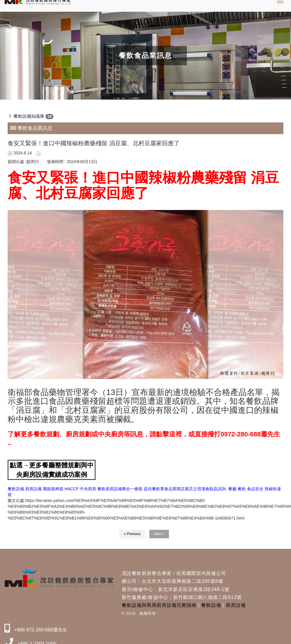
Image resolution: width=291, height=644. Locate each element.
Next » (159, 534)
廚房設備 (236, 605)
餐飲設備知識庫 (29, 116)
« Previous (132, 534)
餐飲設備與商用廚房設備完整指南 (159, 605)
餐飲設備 (211, 605)
